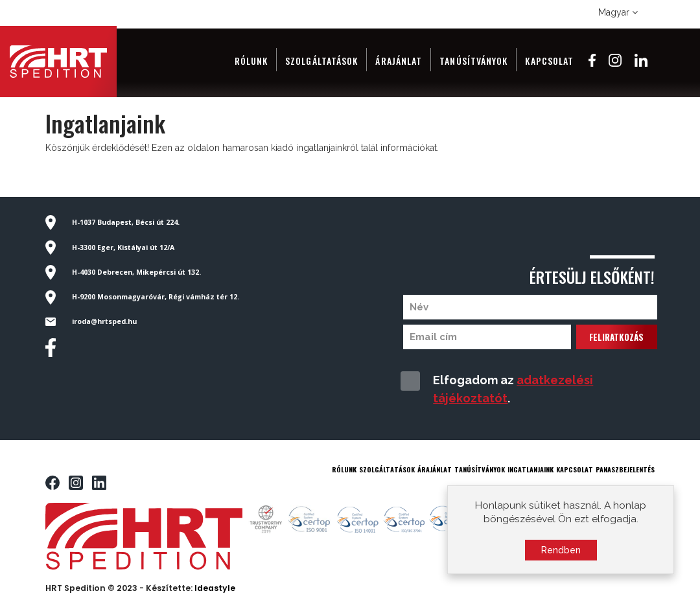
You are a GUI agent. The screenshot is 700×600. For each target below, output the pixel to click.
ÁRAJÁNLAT (435, 469)
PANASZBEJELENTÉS (625, 469)
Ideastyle (215, 588)
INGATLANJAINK (531, 469)
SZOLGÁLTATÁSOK (387, 469)
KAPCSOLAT (575, 469)
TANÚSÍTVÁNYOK (480, 469)
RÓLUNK (344, 469)
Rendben (561, 553)
